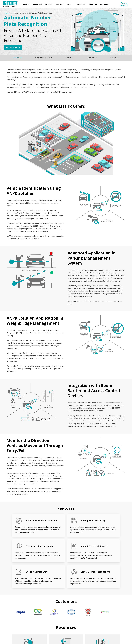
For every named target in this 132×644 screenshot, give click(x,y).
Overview (17, 58)
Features (70, 58)
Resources (114, 58)
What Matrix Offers (43, 58)
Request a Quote (13, 48)
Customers (92, 58)
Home (7, 13)
